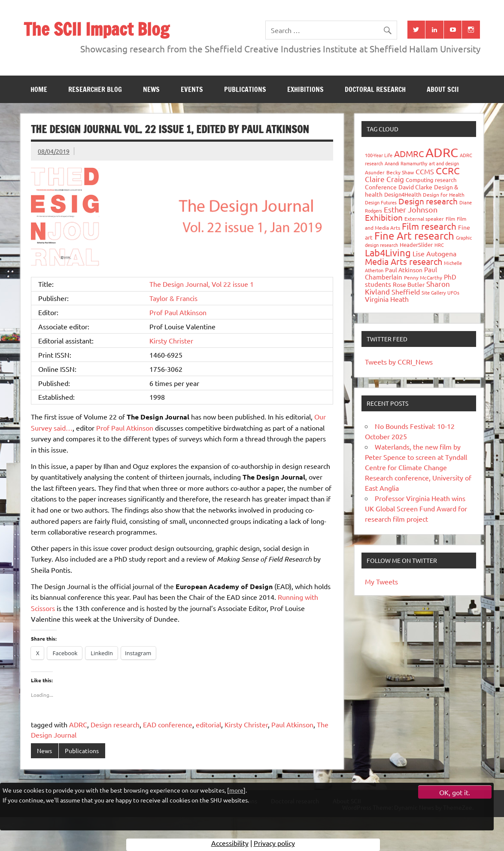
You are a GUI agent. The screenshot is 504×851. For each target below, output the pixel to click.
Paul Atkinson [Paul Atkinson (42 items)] (404, 270)
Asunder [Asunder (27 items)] (375, 172)
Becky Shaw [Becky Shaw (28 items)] (400, 172)
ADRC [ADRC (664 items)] (442, 152)
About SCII (443, 89)
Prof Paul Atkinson (178, 312)
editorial (208, 724)
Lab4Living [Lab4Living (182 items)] (388, 252)
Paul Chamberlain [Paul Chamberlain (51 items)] (401, 273)
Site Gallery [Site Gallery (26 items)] (434, 292)
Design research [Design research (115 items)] (428, 201)
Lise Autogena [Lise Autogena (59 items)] (434, 253)
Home (39, 89)
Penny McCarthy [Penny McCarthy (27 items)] (423, 277)
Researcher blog (95, 89)
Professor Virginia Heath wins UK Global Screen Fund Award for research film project (416, 508)
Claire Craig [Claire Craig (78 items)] (384, 179)
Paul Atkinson (292, 724)
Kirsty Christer (171, 340)
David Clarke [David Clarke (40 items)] (415, 187)
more (236, 790)
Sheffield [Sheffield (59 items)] (406, 292)
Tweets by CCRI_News (399, 362)
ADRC (78, 724)
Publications (245, 89)
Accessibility (230, 845)
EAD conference (168, 724)
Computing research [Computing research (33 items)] (431, 180)
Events (192, 89)
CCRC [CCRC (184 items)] (448, 170)
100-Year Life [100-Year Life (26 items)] (379, 155)
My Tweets (381, 581)
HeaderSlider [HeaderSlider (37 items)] (416, 245)
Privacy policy (274, 845)
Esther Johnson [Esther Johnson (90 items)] (411, 209)
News (151, 89)
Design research (115, 724)
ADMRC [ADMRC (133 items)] (409, 153)
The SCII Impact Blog (96, 29)
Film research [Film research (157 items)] (429, 226)
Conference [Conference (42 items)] (381, 187)
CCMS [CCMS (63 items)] (425, 171)
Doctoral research (375, 89)
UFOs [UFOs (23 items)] (453, 292)
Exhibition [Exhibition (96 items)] (384, 217)
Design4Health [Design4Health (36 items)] (403, 194)
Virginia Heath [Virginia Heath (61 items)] (387, 299)
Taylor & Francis (173, 298)
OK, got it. (455, 792)
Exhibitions (305, 89)
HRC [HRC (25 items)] (439, 245)
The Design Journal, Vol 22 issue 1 (202, 284)
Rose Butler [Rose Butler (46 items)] (409, 284)
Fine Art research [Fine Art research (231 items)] (414, 236)
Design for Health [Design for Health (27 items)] (444, 195)
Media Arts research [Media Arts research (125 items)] (404, 261)
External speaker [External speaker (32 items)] (424, 219)
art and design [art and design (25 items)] (444, 163)
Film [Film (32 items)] (450, 219)
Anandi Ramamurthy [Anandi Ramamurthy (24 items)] (406, 163)
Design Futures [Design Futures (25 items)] (381, 202)
